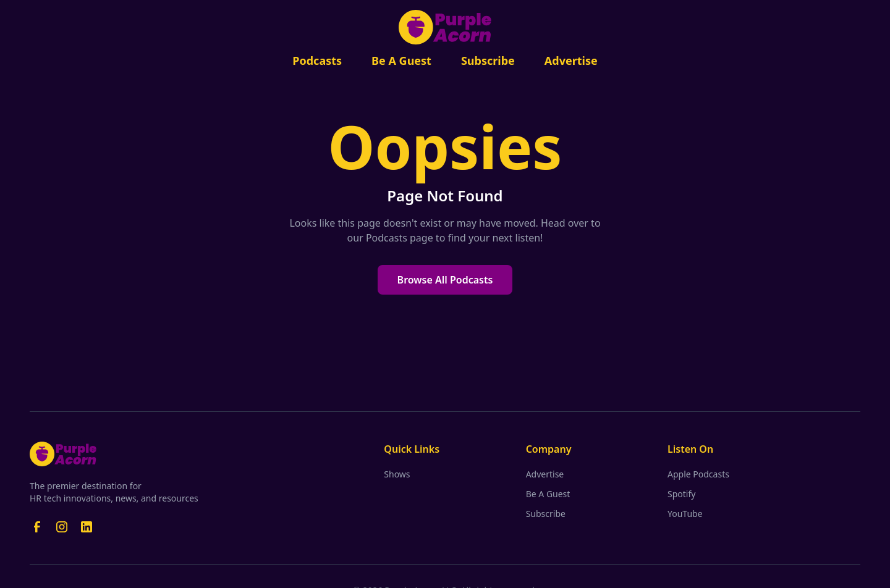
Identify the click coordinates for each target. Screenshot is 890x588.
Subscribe (488, 61)
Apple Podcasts (698, 474)
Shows (397, 474)
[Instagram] (62, 527)
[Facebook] (37, 527)
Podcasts (317, 61)
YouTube (685, 514)
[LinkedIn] (87, 527)
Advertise (571, 61)
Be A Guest (401, 61)
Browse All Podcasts (445, 280)
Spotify (681, 494)
